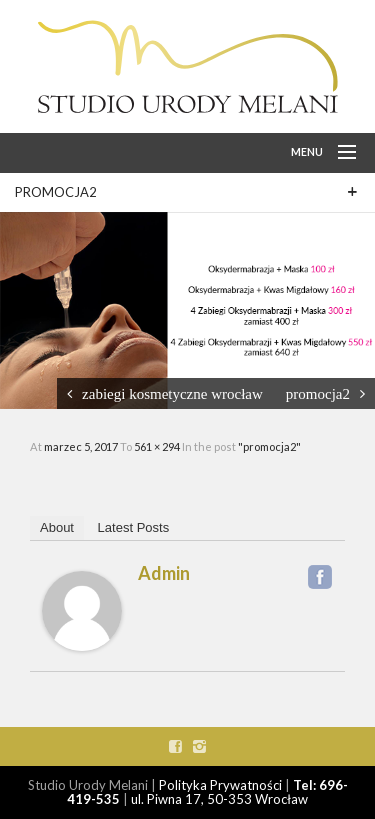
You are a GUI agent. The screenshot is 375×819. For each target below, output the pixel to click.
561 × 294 (158, 446)
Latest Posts (134, 527)
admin (164, 573)
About (57, 527)
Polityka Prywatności (220, 785)
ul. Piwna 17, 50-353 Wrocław (219, 799)
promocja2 (318, 393)
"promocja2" (269, 446)
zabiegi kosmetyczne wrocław (172, 393)
